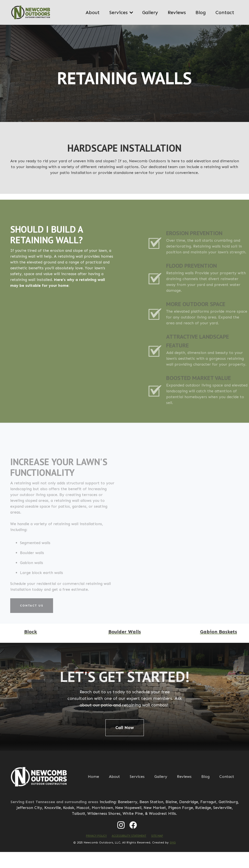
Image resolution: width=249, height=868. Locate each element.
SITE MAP (157, 836)
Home (93, 777)
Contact (225, 12)
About (93, 12)
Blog (201, 12)
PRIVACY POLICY (96, 836)
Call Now (125, 728)
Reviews (177, 12)
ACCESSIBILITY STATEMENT (129, 836)
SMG (173, 842)
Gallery (150, 12)
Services (137, 777)
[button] (121, 12)
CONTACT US (32, 619)
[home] (31, 12)
